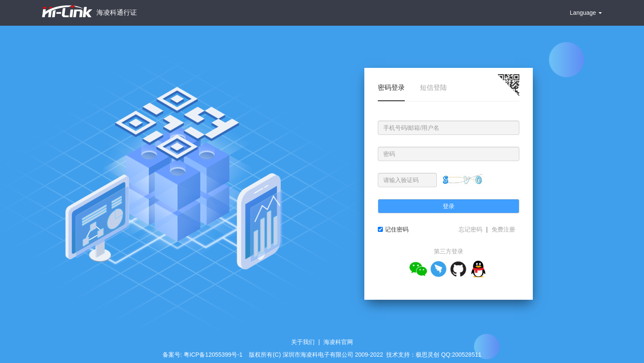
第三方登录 (449, 251)
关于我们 (303, 342)
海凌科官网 (338, 342)
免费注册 (503, 229)
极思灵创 (428, 355)
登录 (449, 206)
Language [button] (586, 13)
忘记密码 (470, 229)
